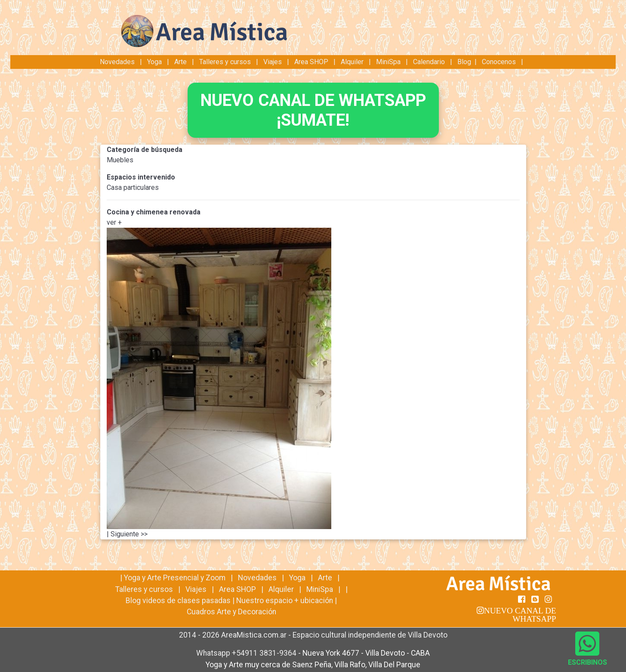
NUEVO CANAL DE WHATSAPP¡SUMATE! (313, 110)
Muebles (120, 160)
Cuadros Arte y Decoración (231, 612)
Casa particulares (133, 187)
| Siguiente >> (127, 534)
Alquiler (352, 62)
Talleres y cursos (225, 62)
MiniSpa (388, 62)
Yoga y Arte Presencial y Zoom (175, 578)
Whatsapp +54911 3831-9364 (247, 653)
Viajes (273, 62)
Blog (464, 62)
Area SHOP (311, 62)
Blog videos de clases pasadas (178, 601)
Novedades (118, 62)
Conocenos (499, 62)
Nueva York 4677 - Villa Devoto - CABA (366, 653)
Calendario (429, 62)
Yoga (155, 62)
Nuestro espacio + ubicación (285, 601)
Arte (180, 62)
